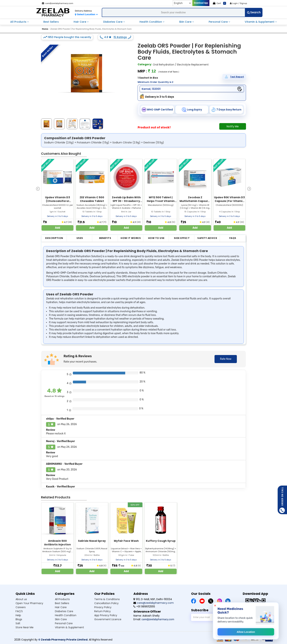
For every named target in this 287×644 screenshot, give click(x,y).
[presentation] (38, 188)
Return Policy (102, 611)
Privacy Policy (103, 607)
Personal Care (219, 22)
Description (54, 238)
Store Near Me (25, 627)
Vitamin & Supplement (260, 22)
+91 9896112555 (144, 607)
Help (18, 615)
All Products (19, 22)
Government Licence (108, 619)
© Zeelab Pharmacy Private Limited (63, 640)
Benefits (105, 238)
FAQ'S (19, 611)
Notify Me (233, 126)
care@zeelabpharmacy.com (58, 3)
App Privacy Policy (106, 615)
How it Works (131, 238)
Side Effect (182, 238)
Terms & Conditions (107, 599)
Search (254, 12)
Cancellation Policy (106, 603)
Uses (80, 238)
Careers (21, 607)
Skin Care (186, 22)
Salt (18, 623)
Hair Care (80, 22)
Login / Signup (238, 3)
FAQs (233, 238)
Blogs (19, 619)
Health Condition (151, 22)
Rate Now (226, 359)
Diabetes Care (113, 22)
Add (58, 228)
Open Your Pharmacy (29, 603)
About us (21, 599)
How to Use (156, 238)
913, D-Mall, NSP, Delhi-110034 (153, 599)
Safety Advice (207, 238)
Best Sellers (51, 22)
